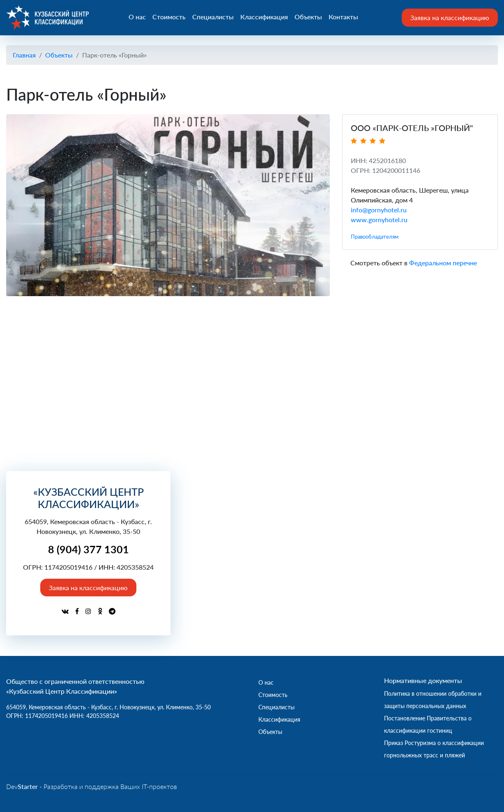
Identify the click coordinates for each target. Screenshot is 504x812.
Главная (24, 55)
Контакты (344, 17)
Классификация (265, 17)
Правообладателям (375, 237)
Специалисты (213, 17)
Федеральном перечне (443, 263)
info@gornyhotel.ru (379, 210)
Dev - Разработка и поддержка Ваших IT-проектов (92, 786)
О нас (138, 17)
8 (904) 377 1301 (89, 549)
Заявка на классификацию (450, 17)
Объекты (309, 17)
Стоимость (169, 17)
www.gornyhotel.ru (379, 220)
